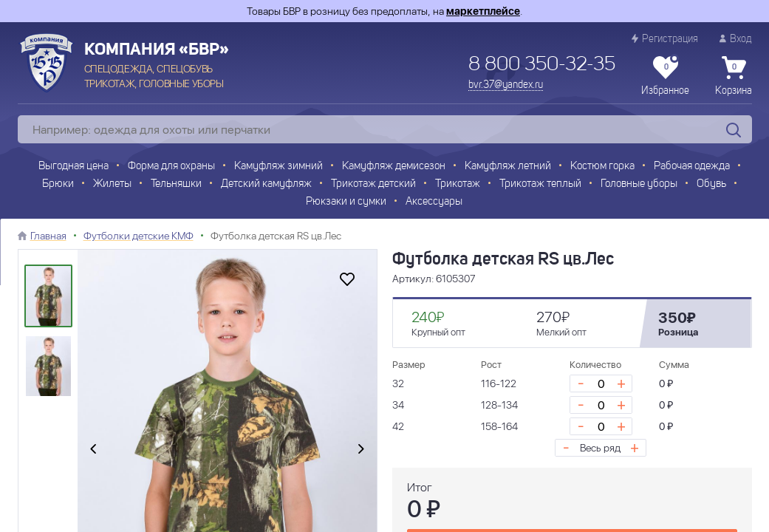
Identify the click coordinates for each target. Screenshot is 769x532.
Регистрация (665, 39)
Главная (48, 236)
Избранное (665, 76)
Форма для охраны (171, 167)
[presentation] (93, 449)
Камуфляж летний (508, 167)
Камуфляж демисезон (394, 167)
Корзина (734, 76)
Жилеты (112, 184)
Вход (736, 39)
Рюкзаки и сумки (346, 202)
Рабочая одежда (692, 167)
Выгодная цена (74, 167)
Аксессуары (434, 202)
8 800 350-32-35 (542, 65)
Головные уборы (639, 184)
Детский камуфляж (266, 184)
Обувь (711, 184)
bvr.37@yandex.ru (506, 85)
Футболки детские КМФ (139, 236)
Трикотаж (458, 184)
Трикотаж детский (373, 184)
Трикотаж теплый (540, 184)
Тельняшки (176, 184)
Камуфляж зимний (278, 167)
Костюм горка (602, 167)
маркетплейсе (483, 11)
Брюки (58, 184)
